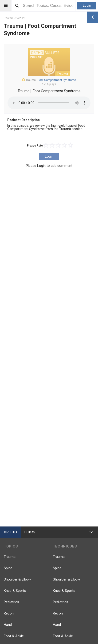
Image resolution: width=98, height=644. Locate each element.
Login (87, 6)
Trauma (10, 557)
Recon (9, 613)
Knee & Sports (15, 591)
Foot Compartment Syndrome (57, 80)
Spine (8, 568)
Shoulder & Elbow (17, 579)
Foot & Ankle (14, 636)
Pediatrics (11, 602)
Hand (8, 625)
